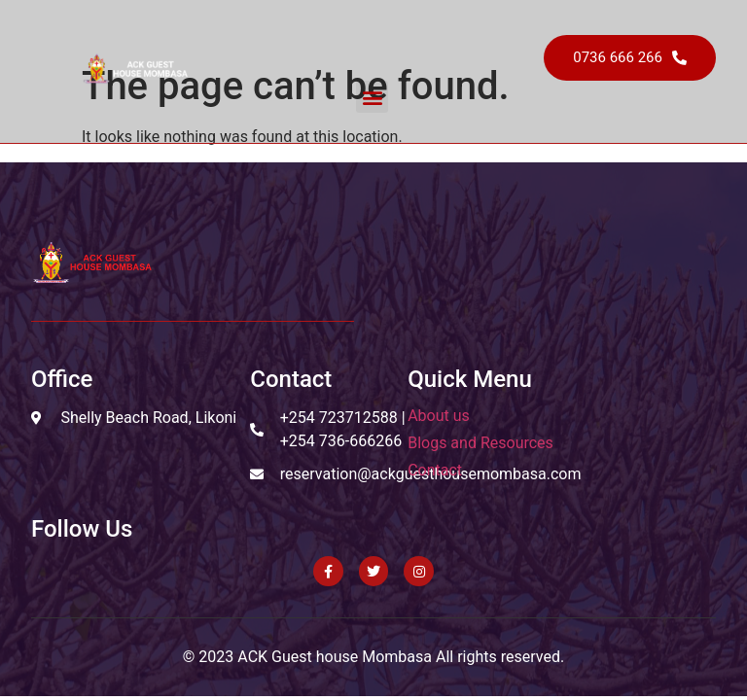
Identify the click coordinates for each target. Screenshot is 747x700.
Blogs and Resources (480, 443)
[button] (372, 97)
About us (439, 416)
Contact (435, 470)
